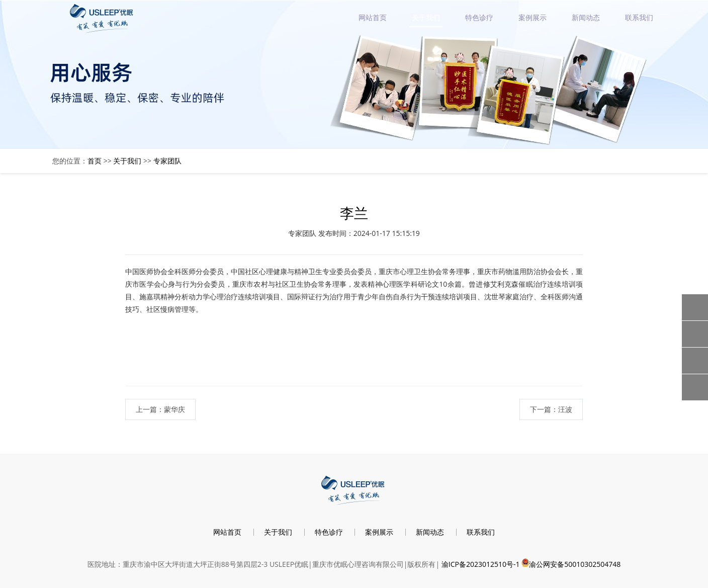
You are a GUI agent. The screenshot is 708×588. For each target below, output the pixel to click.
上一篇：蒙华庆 (160, 409)
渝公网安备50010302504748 (575, 564)
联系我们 (639, 17)
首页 (95, 161)
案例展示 (533, 17)
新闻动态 (586, 17)
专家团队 (167, 161)
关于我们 (426, 17)
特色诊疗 (479, 17)
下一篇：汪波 (551, 409)
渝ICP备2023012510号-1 (481, 564)
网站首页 (373, 17)
